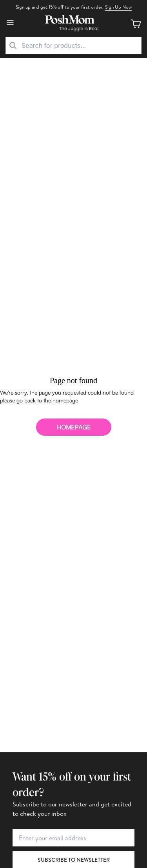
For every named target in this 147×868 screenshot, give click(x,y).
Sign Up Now (118, 7)
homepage (74, 427)
